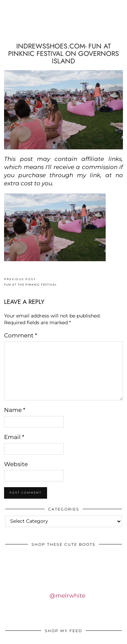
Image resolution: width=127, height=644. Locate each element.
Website (16, 464)
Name (15, 410)
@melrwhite (67, 596)
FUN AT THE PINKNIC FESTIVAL (30, 282)
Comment (21, 335)
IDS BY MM (64, 28)
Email (14, 437)
